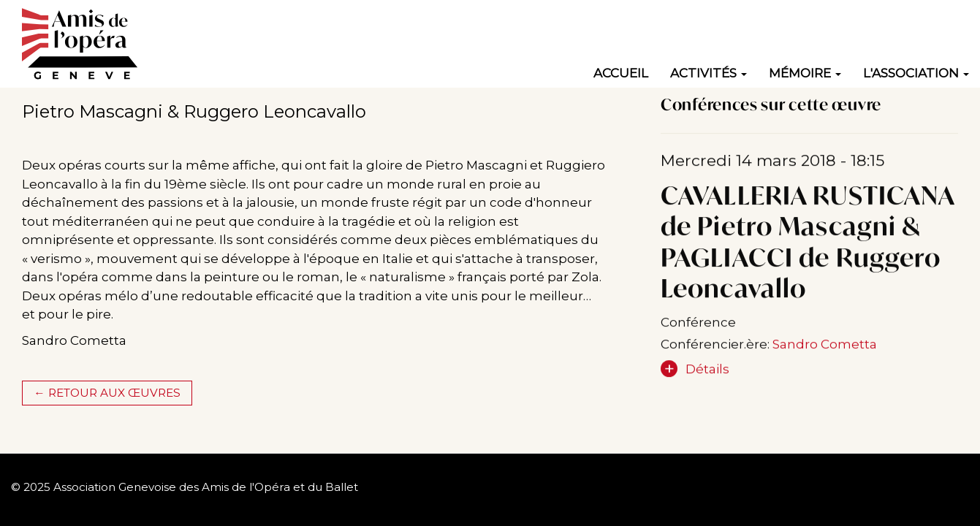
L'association (916, 73)
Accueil (621, 73)
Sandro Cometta (825, 348)
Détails (707, 373)
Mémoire (805, 73)
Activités (709, 73)
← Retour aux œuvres (107, 393)
